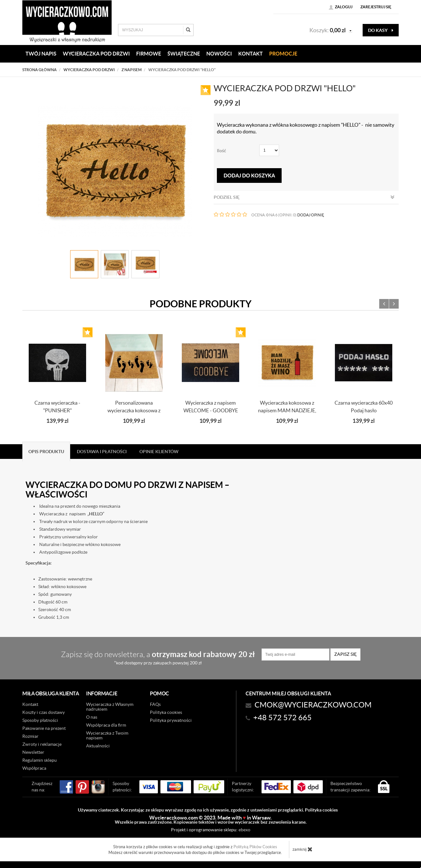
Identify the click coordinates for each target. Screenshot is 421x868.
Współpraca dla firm (106, 725)
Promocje (283, 54)
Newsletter (33, 752)
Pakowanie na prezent (44, 728)
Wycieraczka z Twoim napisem (107, 735)
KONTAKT (251, 54)
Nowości (219, 54)
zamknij (303, 849)
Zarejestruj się (376, 7)
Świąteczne (184, 54)
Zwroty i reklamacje (42, 744)
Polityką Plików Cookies (255, 847)
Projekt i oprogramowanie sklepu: (211, 830)
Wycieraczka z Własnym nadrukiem (110, 707)
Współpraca (34, 768)
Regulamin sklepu (40, 760)
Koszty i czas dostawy (44, 712)
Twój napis (41, 54)
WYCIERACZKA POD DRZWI (96, 54)
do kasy (381, 30)
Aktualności (98, 746)
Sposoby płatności (40, 720)
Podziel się (304, 197)
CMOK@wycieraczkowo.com (313, 705)
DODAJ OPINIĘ (311, 215)
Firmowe (149, 54)
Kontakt (30, 704)
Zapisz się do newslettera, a (158, 658)
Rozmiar (30, 736)
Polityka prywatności (171, 720)
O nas (92, 717)
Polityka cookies (166, 712)
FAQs (155, 704)
